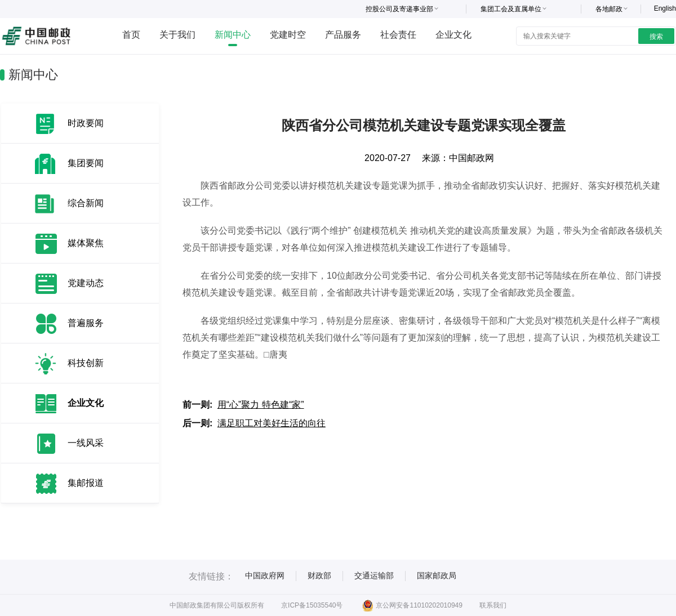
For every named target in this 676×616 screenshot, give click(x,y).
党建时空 (288, 35)
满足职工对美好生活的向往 (272, 423)
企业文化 (453, 35)
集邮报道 (86, 483)
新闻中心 (233, 35)
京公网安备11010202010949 (412, 605)
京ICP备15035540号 (312, 605)
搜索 (656, 37)
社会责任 (398, 35)
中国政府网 (265, 575)
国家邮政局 (437, 575)
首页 (131, 35)
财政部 (319, 575)
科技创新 (86, 363)
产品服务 (343, 35)
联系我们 (493, 605)
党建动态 (86, 283)
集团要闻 (86, 163)
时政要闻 (86, 123)
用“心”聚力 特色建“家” (261, 405)
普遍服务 (86, 323)
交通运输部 (374, 575)
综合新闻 (86, 203)
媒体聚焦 (86, 243)
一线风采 (86, 443)
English (665, 8)
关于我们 (177, 35)
